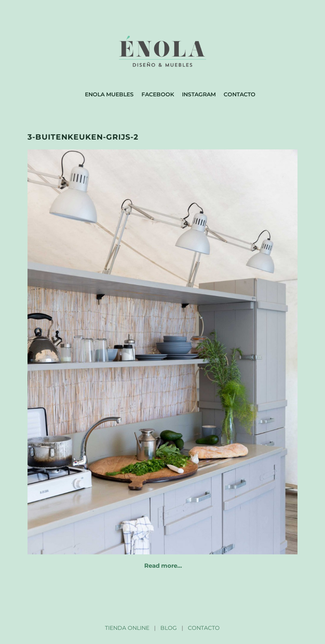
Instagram (199, 94)
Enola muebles (109, 94)
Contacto (240, 94)
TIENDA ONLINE (127, 628)
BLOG (169, 628)
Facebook (158, 94)
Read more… (163, 566)
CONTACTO (204, 628)
